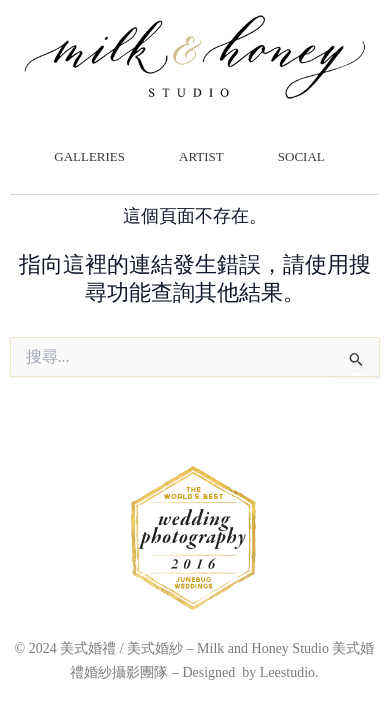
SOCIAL (306, 157)
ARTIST (206, 157)
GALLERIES (94, 157)
